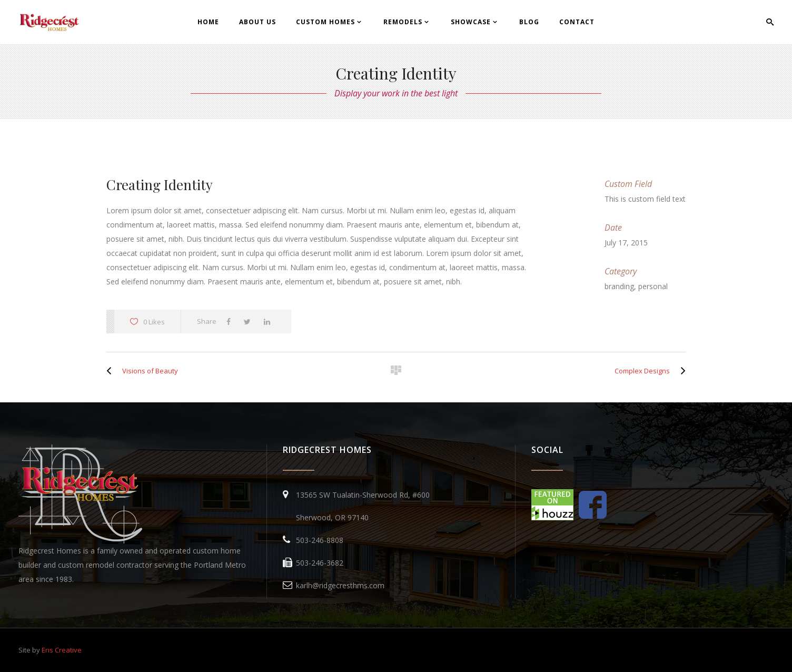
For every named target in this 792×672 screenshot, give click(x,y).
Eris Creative (62, 650)
